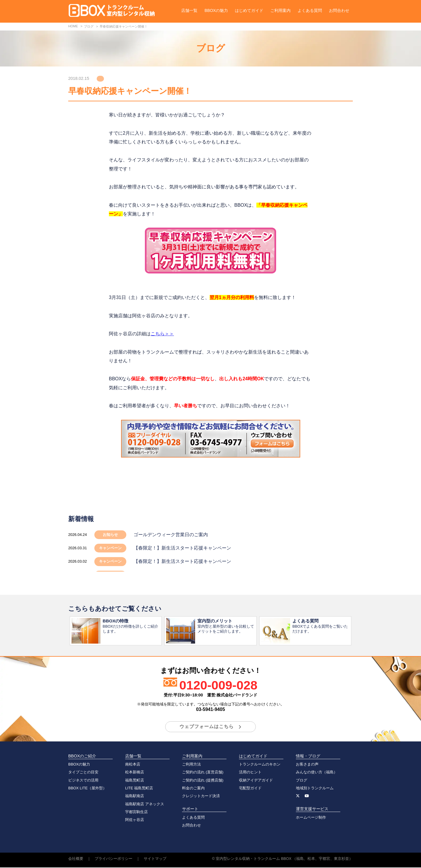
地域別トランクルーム (315, 789)
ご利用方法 (191, 765)
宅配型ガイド (250, 789)
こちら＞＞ (162, 334)
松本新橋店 (135, 773)
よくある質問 (310, 10)
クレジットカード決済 (201, 796)
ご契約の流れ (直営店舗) (203, 773)
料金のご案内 (193, 789)
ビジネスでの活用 (83, 781)
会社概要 (76, 859)
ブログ (302, 781)
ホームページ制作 (311, 818)
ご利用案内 (280, 10)
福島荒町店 (135, 781)
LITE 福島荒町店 (139, 789)
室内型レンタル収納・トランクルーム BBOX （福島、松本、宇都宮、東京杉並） (284, 859)
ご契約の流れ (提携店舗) (203, 781)
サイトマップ (155, 859)
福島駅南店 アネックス (145, 805)
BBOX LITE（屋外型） (87, 789)
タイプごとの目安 (83, 773)
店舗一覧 (189, 10)
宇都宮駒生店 (136, 812)
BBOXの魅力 (216, 10)
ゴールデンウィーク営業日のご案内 (171, 535)
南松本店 (133, 765)
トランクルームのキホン (260, 765)
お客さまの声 (307, 765)
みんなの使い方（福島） (317, 773)
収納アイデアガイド (256, 781)
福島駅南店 (135, 796)
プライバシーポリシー (114, 859)
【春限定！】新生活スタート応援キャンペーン (182, 548)
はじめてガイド (249, 10)
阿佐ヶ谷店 (135, 820)
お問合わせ (339, 10)
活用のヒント (250, 773)
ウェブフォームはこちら (207, 727)
